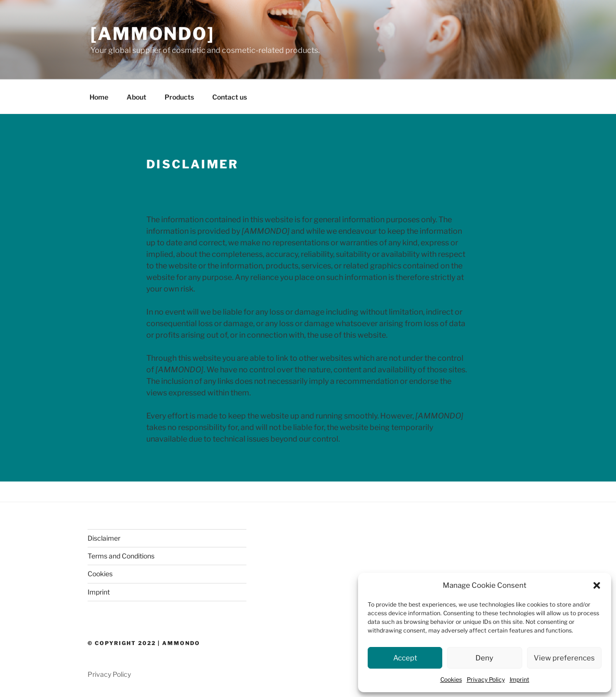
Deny (484, 658)
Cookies (451, 679)
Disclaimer (104, 538)
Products (179, 97)
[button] (597, 585)
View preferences (564, 658)
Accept (405, 658)
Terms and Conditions (121, 556)
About (136, 97)
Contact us (230, 97)
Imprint (520, 679)
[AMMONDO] (153, 34)
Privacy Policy (486, 679)
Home (99, 97)
